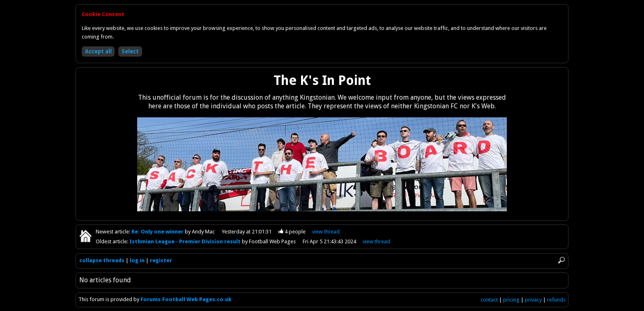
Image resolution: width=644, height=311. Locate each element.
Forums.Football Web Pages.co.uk (186, 299)
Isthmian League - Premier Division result (186, 241)
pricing (511, 300)
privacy (533, 300)
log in (137, 260)
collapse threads (102, 260)
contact (489, 300)
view (326, 232)
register (161, 260)
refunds (556, 300)
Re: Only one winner (158, 232)
